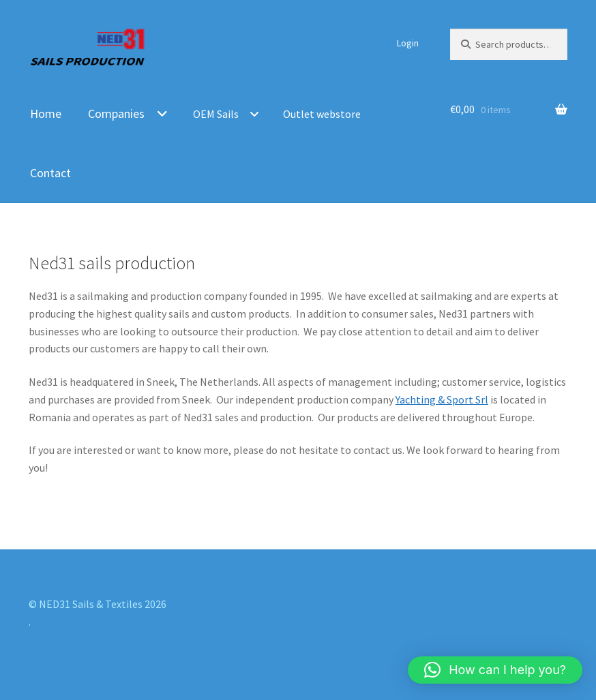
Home (46, 113)
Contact (50, 173)
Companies (116, 113)
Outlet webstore (322, 114)
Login (408, 43)
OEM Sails (216, 114)
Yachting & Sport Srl (442, 399)
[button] (495, 670)
